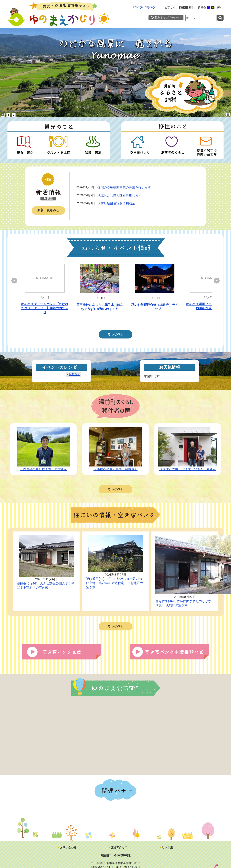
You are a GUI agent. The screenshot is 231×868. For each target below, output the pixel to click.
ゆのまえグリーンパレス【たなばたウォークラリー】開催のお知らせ (45, 308)
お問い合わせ (67, 847)
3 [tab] (110, 321)
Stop (228, 115)
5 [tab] (122, 321)
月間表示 (74, 374)
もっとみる (115, 334)
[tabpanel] (45, 290)
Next (215, 281)
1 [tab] (98, 321)
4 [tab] (116, 321)
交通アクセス (118, 847)
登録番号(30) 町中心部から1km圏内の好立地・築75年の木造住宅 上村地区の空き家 (115, 583)
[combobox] (201, 18)
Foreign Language (145, 7)
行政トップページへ (165, 18)
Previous (16, 281)
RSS (48, 199)
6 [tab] (128, 321)
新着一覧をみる (48, 210)
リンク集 (166, 847)
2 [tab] (104, 321)
